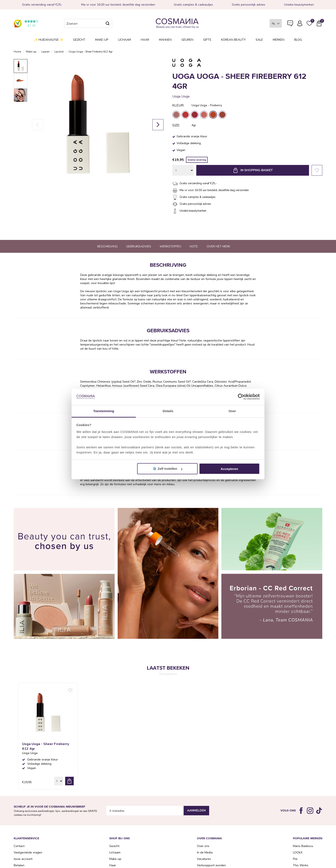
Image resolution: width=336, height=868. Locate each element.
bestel (69, 781)
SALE (259, 40)
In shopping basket (257, 170)
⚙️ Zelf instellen (167, 469)
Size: (176, 125)
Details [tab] (168, 411)
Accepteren (229, 469)
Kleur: (178, 105)
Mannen (165, 40)
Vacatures (204, 859)
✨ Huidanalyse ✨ (49, 40)
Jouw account (23, 859)
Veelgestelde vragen (290, 24)
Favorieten (317, 170)
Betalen (19, 865)
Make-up (102, 40)
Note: (194, 246)
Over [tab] (232, 411)
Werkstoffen (170, 246)
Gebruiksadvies (139, 246)
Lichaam (124, 40)
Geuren (187, 40)
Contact (19, 846)
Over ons (203, 846)
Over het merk (218, 246)
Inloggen (300, 23)
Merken (279, 40)
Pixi (295, 859)
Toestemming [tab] (104, 411)
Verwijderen (168, 674)
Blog (298, 40)
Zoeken (108, 23)
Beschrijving (107, 246)
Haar (145, 40)
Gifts (207, 40)
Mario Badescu (303, 846)
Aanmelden (196, 810)
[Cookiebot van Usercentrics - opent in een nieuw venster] (241, 397)
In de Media (205, 852)
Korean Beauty (233, 40)
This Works (301, 865)
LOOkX (298, 852)
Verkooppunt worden (211, 865)
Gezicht (79, 40)
